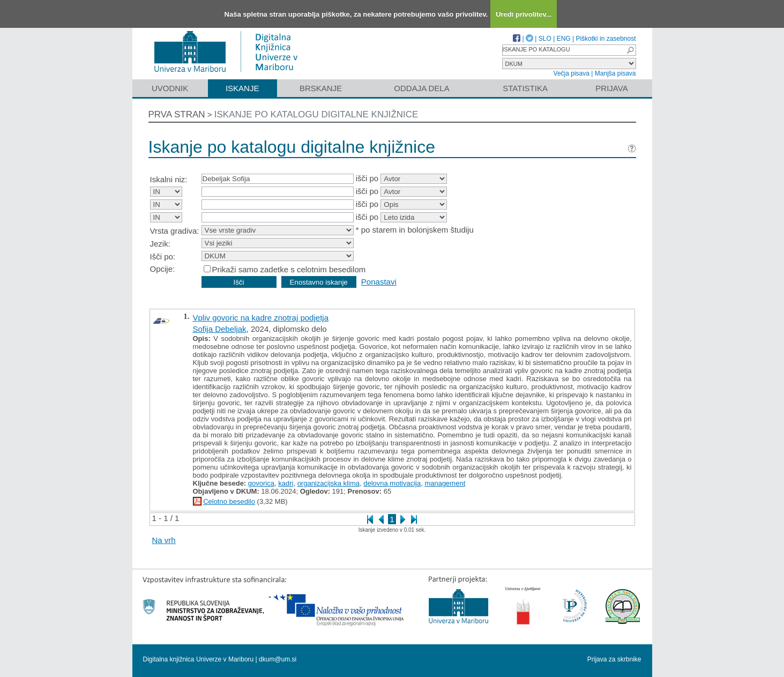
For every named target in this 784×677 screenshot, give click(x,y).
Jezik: (160, 244)
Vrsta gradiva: (175, 231)
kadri (286, 483)
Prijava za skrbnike (614, 659)
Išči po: (163, 256)
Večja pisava (572, 73)
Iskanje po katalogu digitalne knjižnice (316, 114)
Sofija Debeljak (220, 329)
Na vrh (164, 540)
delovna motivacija (392, 483)
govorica (261, 483)
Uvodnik (170, 88)
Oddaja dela (421, 88)
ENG (564, 39)
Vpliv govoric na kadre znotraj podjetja (261, 318)
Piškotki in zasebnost (606, 39)
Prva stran (177, 114)
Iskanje (242, 88)
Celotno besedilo (229, 501)
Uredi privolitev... (524, 14)
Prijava (611, 88)
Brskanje (321, 88)
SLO (545, 39)
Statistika (525, 88)
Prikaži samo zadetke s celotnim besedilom (289, 269)
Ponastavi (379, 282)
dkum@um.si (278, 659)
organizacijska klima (328, 483)
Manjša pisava (615, 73)
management (445, 483)
